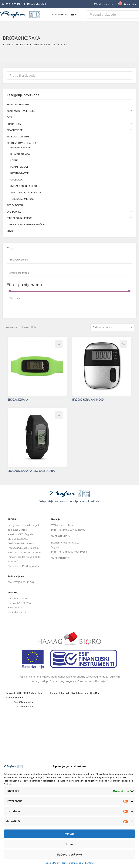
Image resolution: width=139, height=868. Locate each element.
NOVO (10, 231)
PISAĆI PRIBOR (15, 130)
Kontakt (89, 863)
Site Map (95, 693)
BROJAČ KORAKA (18, 400)
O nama (54, 693)
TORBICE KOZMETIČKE (22, 199)
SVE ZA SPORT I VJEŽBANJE (26, 192)
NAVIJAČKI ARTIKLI (20, 173)
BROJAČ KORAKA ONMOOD (88, 400)
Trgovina (8, 44)
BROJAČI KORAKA (20, 154)
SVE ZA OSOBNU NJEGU (24, 186)
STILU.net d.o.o (25, 707)
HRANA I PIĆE (14, 124)
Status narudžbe (104, 4)
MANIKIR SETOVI (19, 167)
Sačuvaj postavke (69, 855)
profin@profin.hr (37, 4)
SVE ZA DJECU (15, 205)
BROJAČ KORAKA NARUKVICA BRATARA (31, 471)
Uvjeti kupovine (80, 693)
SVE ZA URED (14, 212)
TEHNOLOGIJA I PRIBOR (20, 218)
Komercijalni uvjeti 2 (72, 863)
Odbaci (69, 844)
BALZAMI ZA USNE (20, 148)
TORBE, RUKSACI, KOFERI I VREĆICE (26, 225)
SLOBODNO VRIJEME (18, 137)
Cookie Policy (53, 863)
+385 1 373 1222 (12, 4)
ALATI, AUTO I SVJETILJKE (21, 111)
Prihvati (69, 834)
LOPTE (14, 160)
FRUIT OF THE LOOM (18, 104)
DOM (9, 117)
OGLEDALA (16, 180)
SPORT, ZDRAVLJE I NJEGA (30, 44)
